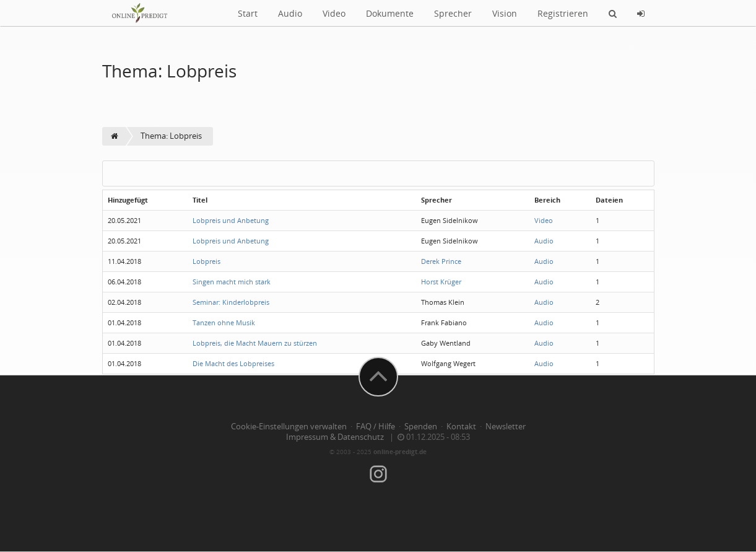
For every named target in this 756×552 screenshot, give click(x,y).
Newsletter (506, 427)
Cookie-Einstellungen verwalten (289, 427)
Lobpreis (206, 261)
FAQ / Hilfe (376, 427)
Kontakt (461, 427)
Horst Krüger (441, 282)
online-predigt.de (400, 452)
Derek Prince (441, 261)
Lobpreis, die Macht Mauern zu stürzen (255, 343)
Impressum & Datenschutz (335, 437)
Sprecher (453, 13)
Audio (290, 13)
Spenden (421, 427)
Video (334, 13)
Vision (505, 13)
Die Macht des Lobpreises (233, 363)
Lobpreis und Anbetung (231, 220)
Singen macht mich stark (232, 282)
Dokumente (390, 13)
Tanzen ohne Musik (224, 322)
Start (248, 13)
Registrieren (563, 13)
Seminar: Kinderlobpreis (231, 302)
